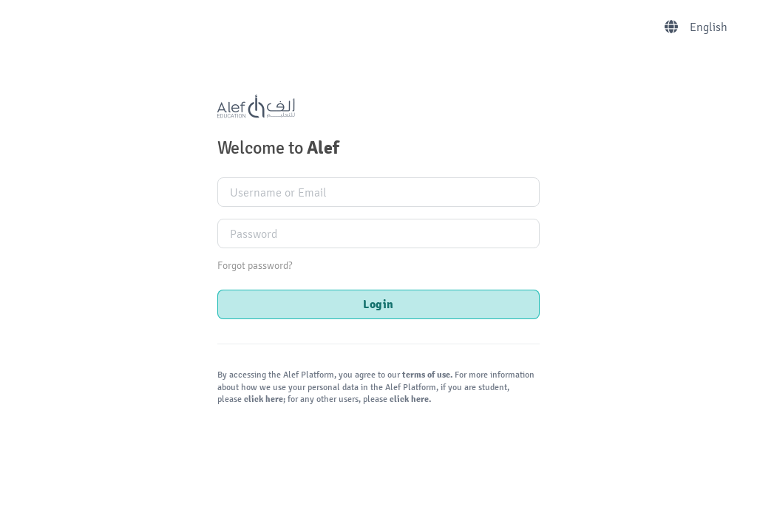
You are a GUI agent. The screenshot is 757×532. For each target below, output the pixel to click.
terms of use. (427, 375)
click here (262, 399)
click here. (409, 399)
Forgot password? (255, 266)
